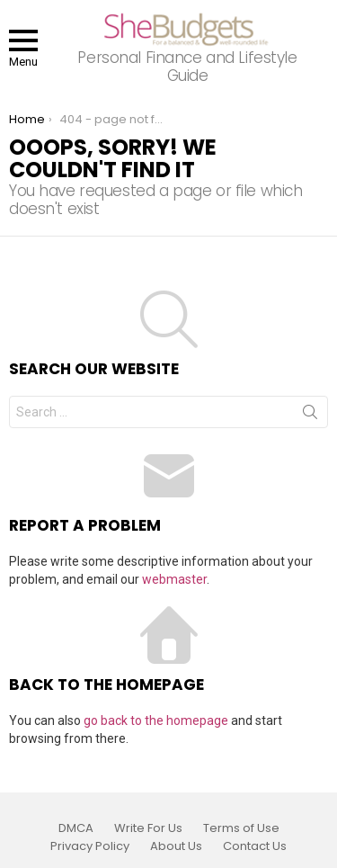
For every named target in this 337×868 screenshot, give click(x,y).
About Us (176, 846)
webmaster (174, 579)
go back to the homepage (156, 720)
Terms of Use (241, 828)
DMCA (76, 828)
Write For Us (148, 828)
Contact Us (255, 846)
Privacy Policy (90, 846)
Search (310, 416)
